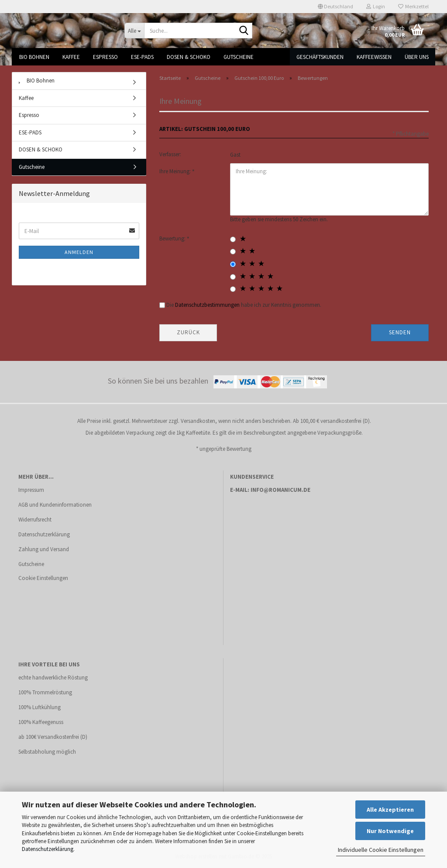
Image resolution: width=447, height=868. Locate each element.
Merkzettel (413, 6)
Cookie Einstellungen (43, 578)
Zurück (188, 332)
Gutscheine (239, 57)
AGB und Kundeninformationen (55, 505)
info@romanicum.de (280, 490)
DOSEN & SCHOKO (189, 57)
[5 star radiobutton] (233, 289)
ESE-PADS (142, 57)
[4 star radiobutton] (233, 277)
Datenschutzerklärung (48, 849)
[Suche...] (134, 31)
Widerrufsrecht (35, 520)
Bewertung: (173, 238)
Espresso (105, 57)
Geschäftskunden (320, 57)
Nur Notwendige (390, 831)
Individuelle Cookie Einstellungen (381, 850)
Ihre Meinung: (176, 171)
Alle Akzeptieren (390, 810)
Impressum (31, 490)
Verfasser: (170, 154)
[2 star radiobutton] (233, 252)
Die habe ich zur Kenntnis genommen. (244, 305)
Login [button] (376, 6)
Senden (400, 332)
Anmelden (79, 252)
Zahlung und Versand (44, 549)
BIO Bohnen (34, 57)
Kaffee (71, 57)
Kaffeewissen (374, 57)
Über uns (417, 57)
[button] (335, 7)
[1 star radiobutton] (233, 239)
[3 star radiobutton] (233, 264)
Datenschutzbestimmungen (207, 305)
